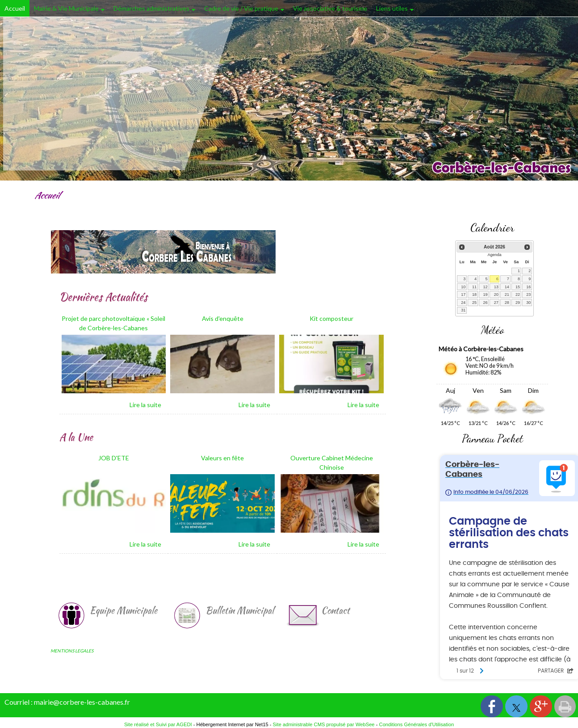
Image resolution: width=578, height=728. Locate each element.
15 (518, 287)
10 (463, 287)
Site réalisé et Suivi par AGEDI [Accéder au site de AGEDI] (158, 724)
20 (496, 295)
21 (507, 295)
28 (507, 303)
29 (518, 303)
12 (485, 287)
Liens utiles (392, 8)
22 (518, 295)
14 (507, 287)
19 (485, 295)
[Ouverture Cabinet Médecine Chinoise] (331, 464)
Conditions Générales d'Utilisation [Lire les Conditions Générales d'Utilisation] (417, 724)
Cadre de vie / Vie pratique (241, 8)
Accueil (15, 8)
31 (463, 310)
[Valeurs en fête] (222, 464)
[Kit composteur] (331, 324)
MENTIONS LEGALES (72, 651)
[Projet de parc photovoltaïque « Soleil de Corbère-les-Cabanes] (114, 324)
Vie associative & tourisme (330, 8)
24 (463, 303)
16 (528, 287)
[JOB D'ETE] (114, 464)
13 (496, 287)
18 (474, 295)
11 (474, 287)
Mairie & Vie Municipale (66, 8)
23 (528, 295)
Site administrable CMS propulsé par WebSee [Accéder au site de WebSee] (324, 724)
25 (474, 303)
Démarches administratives (151, 8)
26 (485, 303)
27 (496, 303)
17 (463, 295)
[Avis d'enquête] (222, 324)
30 (528, 303)
